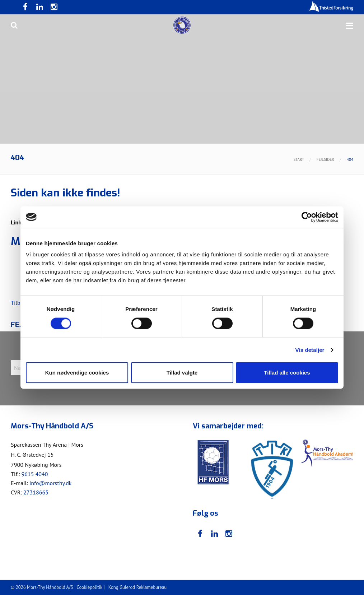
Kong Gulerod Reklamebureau (137, 587)
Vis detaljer (310, 350)
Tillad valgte (182, 373)
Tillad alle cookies (287, 373)
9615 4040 (34, 474)
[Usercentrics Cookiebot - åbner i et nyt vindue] (307, 217)
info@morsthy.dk (51, 483)
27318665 (36, 492)
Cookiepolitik (90, 587)
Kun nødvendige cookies (77, 373)
